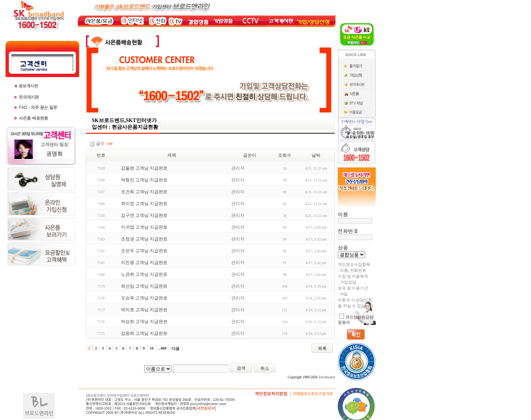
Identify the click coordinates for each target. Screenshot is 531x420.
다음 (176, 348)
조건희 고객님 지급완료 (144, 192)
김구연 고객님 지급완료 (144, 215)
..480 (163, 348)
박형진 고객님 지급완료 (144, 180)
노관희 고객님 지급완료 (144, 274)
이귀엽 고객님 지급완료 (144, 227)
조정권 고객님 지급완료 (144, 239)
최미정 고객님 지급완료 (144, 204)
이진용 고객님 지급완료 (144, 263)
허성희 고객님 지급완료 (144, 322)
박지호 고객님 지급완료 (144, 310)
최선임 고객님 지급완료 (144, 286)
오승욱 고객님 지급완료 (144, 298)
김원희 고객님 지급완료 (144, 333)
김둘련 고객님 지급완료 (144, 168)
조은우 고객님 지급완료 (144, 251)
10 (152, 348)
